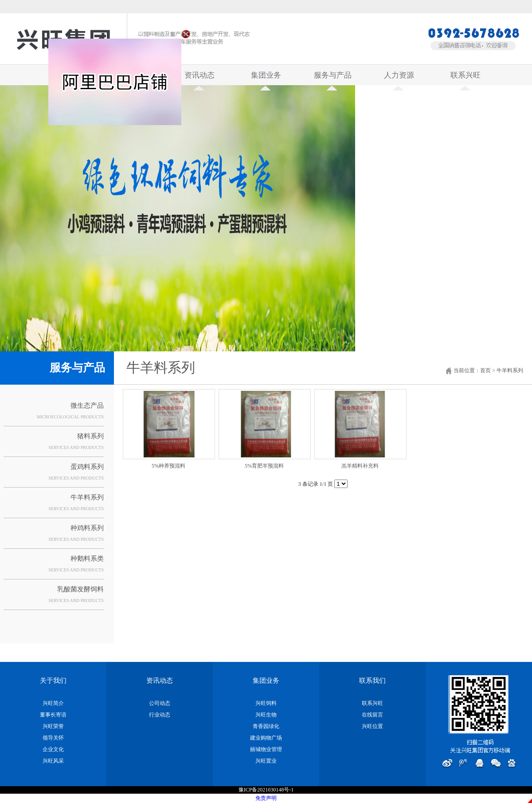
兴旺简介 (53, 703)
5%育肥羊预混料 (264, 466)
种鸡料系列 (87, 528)
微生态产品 (87, 405)
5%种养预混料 (168, 466)
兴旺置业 (266, 761)
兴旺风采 (53, 761)
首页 (485, 370)
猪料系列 (90, 436)
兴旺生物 (266, 715)
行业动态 (160, 715)
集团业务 (266, 78)
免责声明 (266, 798)
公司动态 (160, 703)
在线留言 (372, 715)
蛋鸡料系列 (87, 467)
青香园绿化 (266, 726)
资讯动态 (199, 78)
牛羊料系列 (87, 497)
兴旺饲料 (266, 703)
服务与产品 (333, 78)
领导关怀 (53, 738)
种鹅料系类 (87, 559)
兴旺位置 (372, 726)
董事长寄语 (53, 715)
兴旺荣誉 (53, 726)
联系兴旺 (465, 78)
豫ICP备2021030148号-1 (266, 790)
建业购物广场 (266, 738)
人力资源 (399, 78)
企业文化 (53, 749)
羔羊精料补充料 (360, 466)
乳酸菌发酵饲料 (80, 589)
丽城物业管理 (266, 749)
